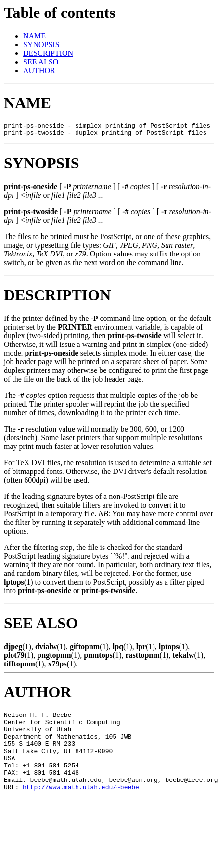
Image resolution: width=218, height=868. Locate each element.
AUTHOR (39, 70)
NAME (34, 36)
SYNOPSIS (41, 45)
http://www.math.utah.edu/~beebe (81, 805)
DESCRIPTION (48, 53)
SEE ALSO (41, 62)
